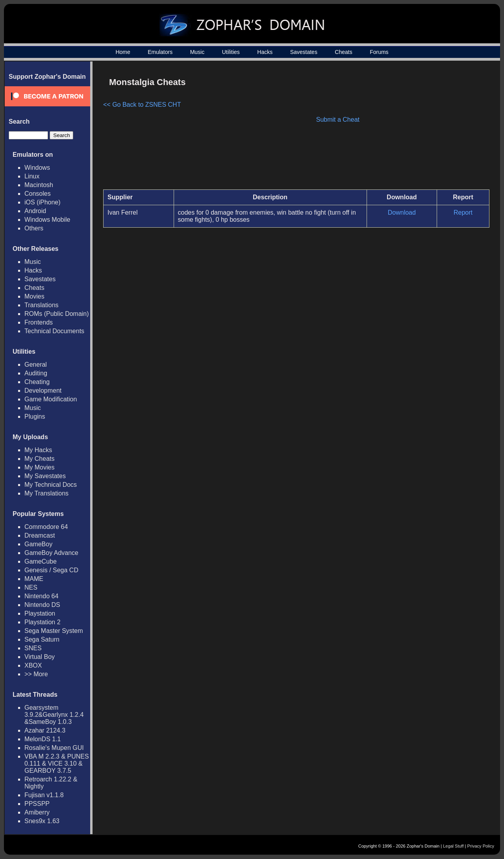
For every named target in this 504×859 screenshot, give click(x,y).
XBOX (33, 665)
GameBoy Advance (51, 553)
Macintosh (39, 185)
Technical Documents (54, 331)
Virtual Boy (40, 657)
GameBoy (38, 544)
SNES (33, 648)
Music (197, 52)
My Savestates (45, 476)
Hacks (265, 52)
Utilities (231, 52)
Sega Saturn (42, 639)
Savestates (304, 52)
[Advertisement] (422, 128)
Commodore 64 (46, 527)
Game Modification (51, 399)
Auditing (36, 373)
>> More (36, 674)
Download (402, 212)
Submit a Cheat (338, 120)
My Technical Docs (51, 485)
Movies (34, 296)
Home (123, 52)
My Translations (46, 493)
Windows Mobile (47, 220)
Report (463, 212)
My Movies (39, 467)
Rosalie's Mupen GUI (54, 748)
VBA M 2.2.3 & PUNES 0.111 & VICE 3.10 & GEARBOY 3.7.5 (57, 763)
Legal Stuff (453, 846)
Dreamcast (40, 535)
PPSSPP (37, 804)
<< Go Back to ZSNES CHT (142, 105)
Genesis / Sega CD (51, 570)
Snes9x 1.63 (42, 821)
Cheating (37, 382)
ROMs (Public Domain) (57, 314)
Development (43, 391)
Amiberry (37, 812)
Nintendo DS (42, 605)
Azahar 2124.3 (45, 730)
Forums (379, 52)
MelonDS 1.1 (43, 739)
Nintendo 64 (41, 596)
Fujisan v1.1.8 (44, 795)
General (36, 365)
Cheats (343, 52)
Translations (42, 305)
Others (34, 228)
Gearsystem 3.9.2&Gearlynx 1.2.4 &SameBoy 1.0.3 (54, 715)
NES (31, 587)
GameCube (41, 561)
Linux (32, 176)
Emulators (160, 52)
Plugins (35, 417)
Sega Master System (54, 631)
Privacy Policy (481, 846)
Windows (37, 168)
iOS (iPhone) (43, 202)
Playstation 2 (43, 622)
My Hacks (38, 450)
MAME (34, 579)
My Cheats (39, 459)
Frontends (39, 322)
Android (35, 211)
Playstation (40, 613)
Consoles (38, 194)
